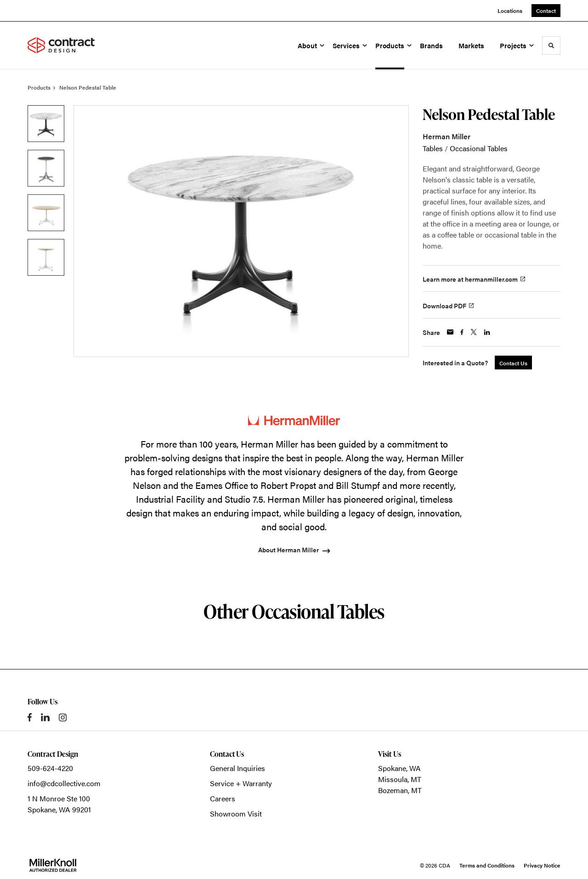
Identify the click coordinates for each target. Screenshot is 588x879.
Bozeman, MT (400, 790)
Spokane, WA (399, 768)
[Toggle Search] (551, 45)
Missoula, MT (400, 779)
